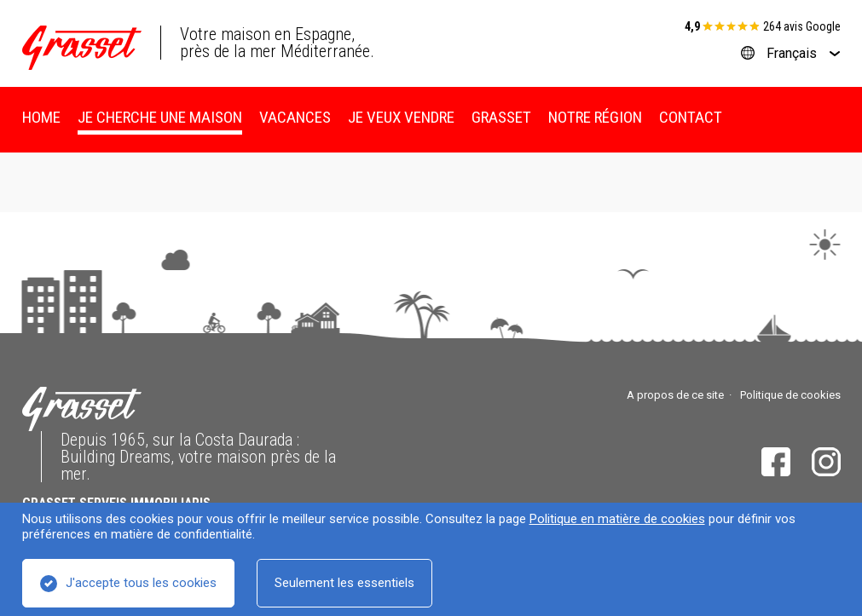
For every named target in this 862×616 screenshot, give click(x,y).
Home (41, 117)
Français (792, 53)
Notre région (595, 117)
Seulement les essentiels (344, 583)
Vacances (295, 117)
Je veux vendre (401, 117)
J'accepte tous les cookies (141, 583)
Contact (691, 117)
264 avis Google (802, 26)
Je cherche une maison (160, 117)
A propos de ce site (675, 395)
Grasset (501, 117)
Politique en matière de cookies (617, 519)
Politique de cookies (790, 395)
